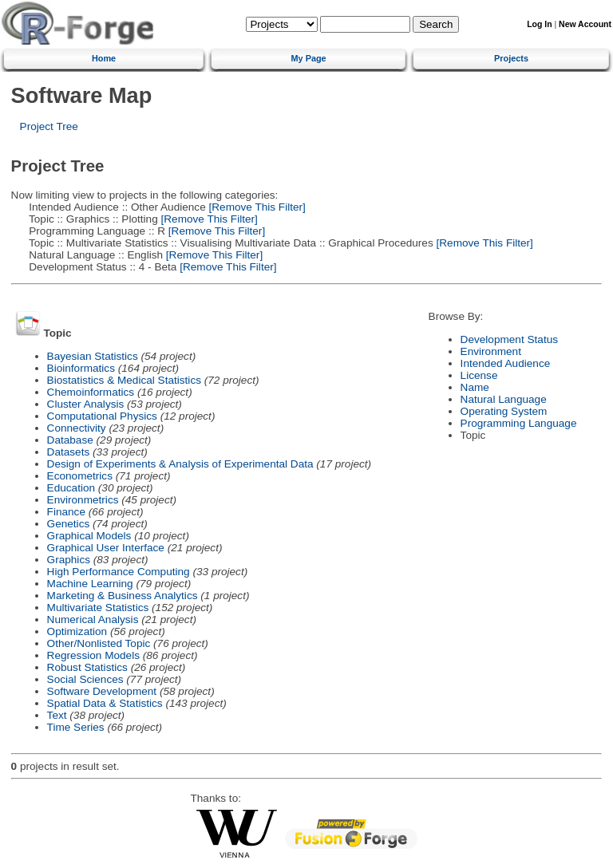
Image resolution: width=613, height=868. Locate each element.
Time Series (76, 727)
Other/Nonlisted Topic (99, 643)
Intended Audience (506, 363)
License (479, 375)
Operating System (504, 411)
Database (70, 440)
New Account (585, 24)
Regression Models (93, 655)
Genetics (69, 524)
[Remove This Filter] (256, 207)
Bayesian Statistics (93, 356)
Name (475, 387)
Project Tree (49, 126)
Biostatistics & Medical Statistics (124, 380)
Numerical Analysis (93, 619)
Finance (66, 512)
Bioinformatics (81, 368)
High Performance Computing (119, 572)
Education (71, 488)
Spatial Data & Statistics (105, 703)
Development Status (509, 339)
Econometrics (80, 476)
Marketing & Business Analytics (123, 596)
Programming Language (519, 423)
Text (57, 715)
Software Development (102, 691)
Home (104, 58)
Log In (539, 24)
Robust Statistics (87, 667)
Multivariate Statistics (98, 608)
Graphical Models (89, 536)
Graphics (69, 560)
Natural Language (504, 399)
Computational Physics (102, 416)
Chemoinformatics (91, 392)
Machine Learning (90, 584)
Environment (491, 351)
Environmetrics (83, 500)
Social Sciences (85, 679)
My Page (309, 58)
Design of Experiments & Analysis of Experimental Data (180, 464)
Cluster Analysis (86, 404)
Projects (511, 58)
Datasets (69, 452)
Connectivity (77, 428)
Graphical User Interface (106, 548)
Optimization (77, 631)
